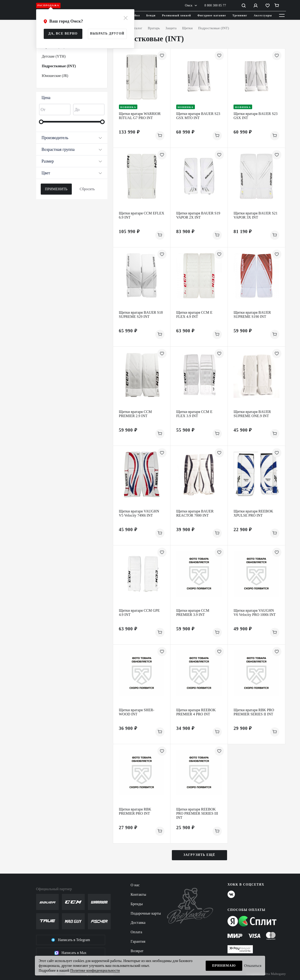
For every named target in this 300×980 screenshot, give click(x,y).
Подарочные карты (146, 913)
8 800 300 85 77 (215, 5)
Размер (72, 161)
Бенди (151, 15)
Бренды (137, 904)
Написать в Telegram (71, 940)
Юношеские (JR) (55, 76)
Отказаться (253, 966)
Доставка (138, 923)
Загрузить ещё (199, 855)
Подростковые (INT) (59, 66)
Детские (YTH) (54, 56)
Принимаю (224, 966)
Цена (46, 98)
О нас (135, 885)
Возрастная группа (72, 149)
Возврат (137, 951)
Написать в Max (71, 953)
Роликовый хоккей (176, 15)
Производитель (72, 138)
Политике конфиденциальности (95, 970)
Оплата (136, 932)
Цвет (72, 173)
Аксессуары (263, 15)
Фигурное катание (212, 15)
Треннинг (240, 15)
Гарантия (138, 941)
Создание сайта (266, 974)
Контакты (138, 894)
